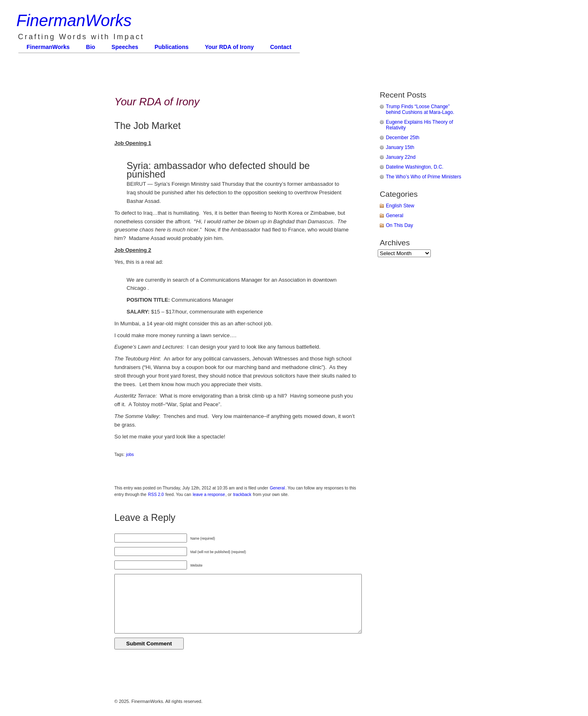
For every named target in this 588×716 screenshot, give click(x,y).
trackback (242, 495)
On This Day (399, 225)
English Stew (400, 206)
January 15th (400, 147)
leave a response (209, 495)
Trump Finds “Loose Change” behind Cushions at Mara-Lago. (420, 109)
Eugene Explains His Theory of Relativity (420, 125)
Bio (91, 47)
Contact (281, 47)
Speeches (125, 47)
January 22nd (401, 157)
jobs (130, 455)
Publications (171, 47)
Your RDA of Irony (229, 47)
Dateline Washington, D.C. (415, 167)
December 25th (403, 138)
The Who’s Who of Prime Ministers (424, 177)
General (277, 488)
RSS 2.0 (156, 495)
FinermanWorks (74, 20)
